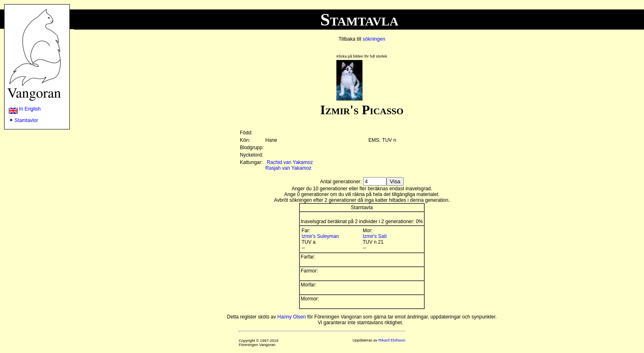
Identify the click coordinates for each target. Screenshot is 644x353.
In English (25, 109)
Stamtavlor (26, 120)
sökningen (374, 39)
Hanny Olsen (291, 317)
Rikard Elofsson (392, 340)
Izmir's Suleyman (320, 236)
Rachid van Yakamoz (290, 162)
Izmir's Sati (375, 236)
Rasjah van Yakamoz (288, 168)
